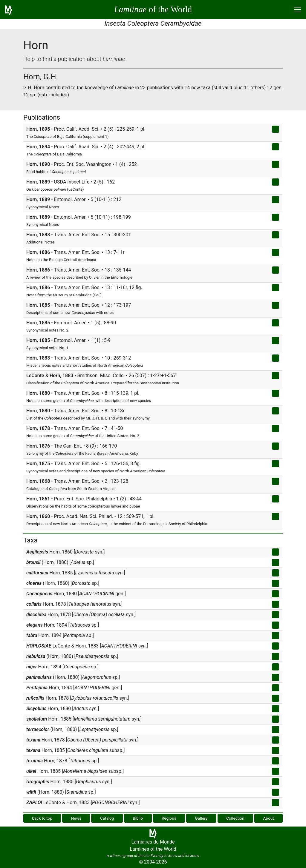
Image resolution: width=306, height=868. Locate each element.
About (268, 818)
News (76, 818)
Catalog (107, 818)
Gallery (201, 818)
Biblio (138, 818)
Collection (235, 818)
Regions (169, 818)
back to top (42, 818)
